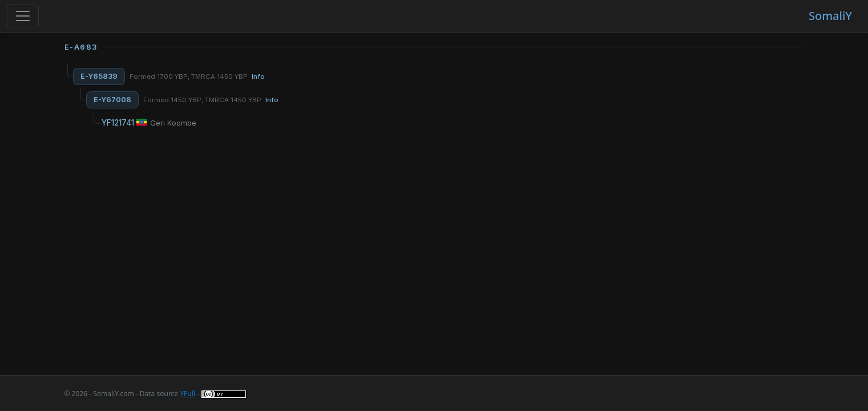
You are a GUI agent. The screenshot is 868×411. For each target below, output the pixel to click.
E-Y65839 (99, 76)
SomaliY (830, 16)
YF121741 (118, 123)
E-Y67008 (112, 100)
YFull (187, 394)
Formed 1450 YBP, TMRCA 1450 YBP (211, 100)
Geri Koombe (173, 123)
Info (258, 76)
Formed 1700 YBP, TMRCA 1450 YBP (197, 76)
